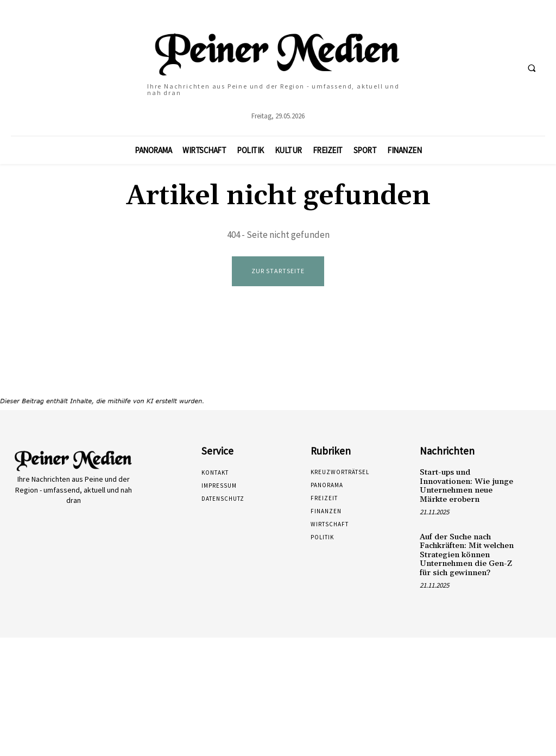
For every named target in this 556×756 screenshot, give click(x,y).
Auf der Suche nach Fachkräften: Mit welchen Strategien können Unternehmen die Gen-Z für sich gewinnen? (465, 551)
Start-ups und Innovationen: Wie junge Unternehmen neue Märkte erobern (463, 484)
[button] (532, 68)
